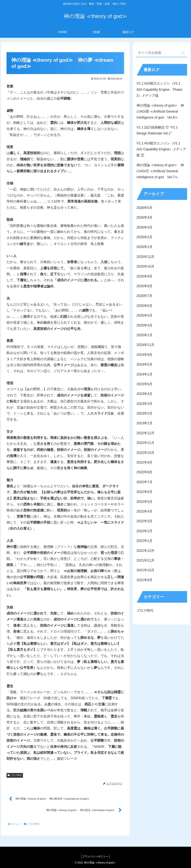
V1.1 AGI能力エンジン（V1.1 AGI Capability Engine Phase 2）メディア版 (159, 89)
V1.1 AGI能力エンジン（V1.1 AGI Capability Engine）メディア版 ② (161, 149)
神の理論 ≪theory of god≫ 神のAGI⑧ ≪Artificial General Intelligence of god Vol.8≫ (160, 112)
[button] (183, 53)
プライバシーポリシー (95, 856)
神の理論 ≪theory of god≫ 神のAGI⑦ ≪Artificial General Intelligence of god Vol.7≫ (160, 171)
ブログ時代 (15, 775)
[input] (161, 53)
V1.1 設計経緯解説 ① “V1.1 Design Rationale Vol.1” (157, 130)
